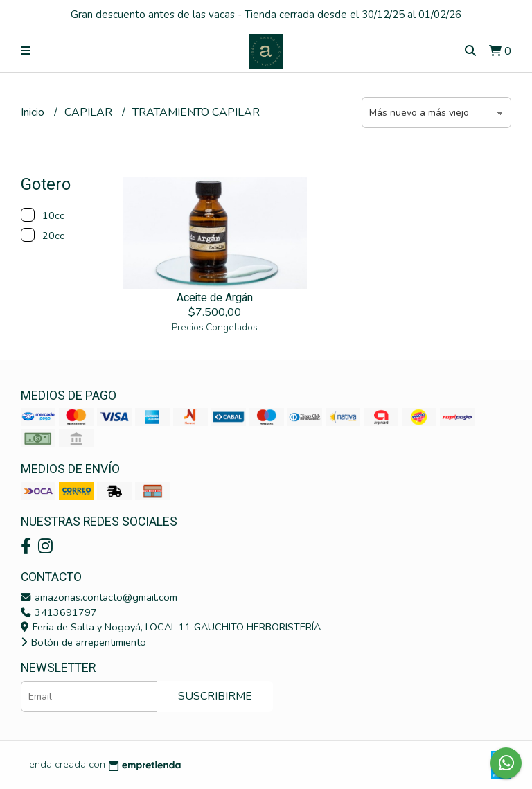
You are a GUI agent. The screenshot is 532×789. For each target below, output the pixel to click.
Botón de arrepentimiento (83, 642)
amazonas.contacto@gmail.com (99, 597)
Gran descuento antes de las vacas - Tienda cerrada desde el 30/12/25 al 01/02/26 (266, 15)
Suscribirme (215, 696)
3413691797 (59, 612)
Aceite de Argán (215, 298)
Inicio (34, 112)
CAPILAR (90, 112)
